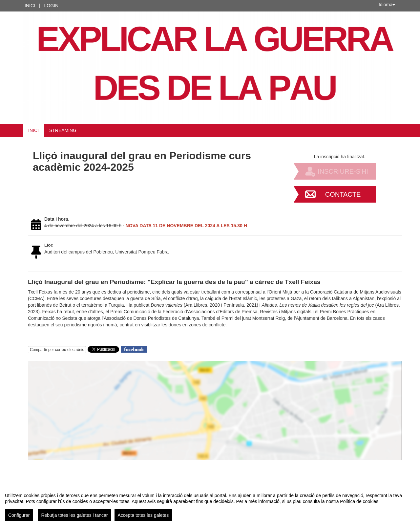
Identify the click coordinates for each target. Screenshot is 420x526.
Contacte (343, 194)
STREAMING (63, 130)
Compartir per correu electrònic (57, 350)
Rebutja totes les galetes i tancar (74, 515)
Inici (30, 6)
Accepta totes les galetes (143, 515)
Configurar (19, 515)
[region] (210, 504)
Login (52, 6)
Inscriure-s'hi (343, 171)
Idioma (387, 5)
